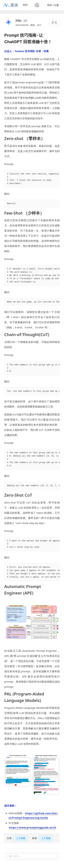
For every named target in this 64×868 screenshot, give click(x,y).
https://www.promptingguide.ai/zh (33, 827)
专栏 (25, 5)
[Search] (37, 5)
